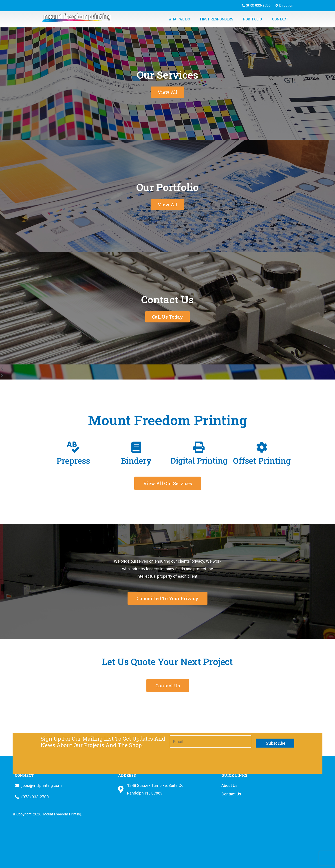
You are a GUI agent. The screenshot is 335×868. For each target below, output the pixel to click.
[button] (167, 368)
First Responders (217, 19)
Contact (280, 19)
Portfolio (253, 19)
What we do (179, 19)
